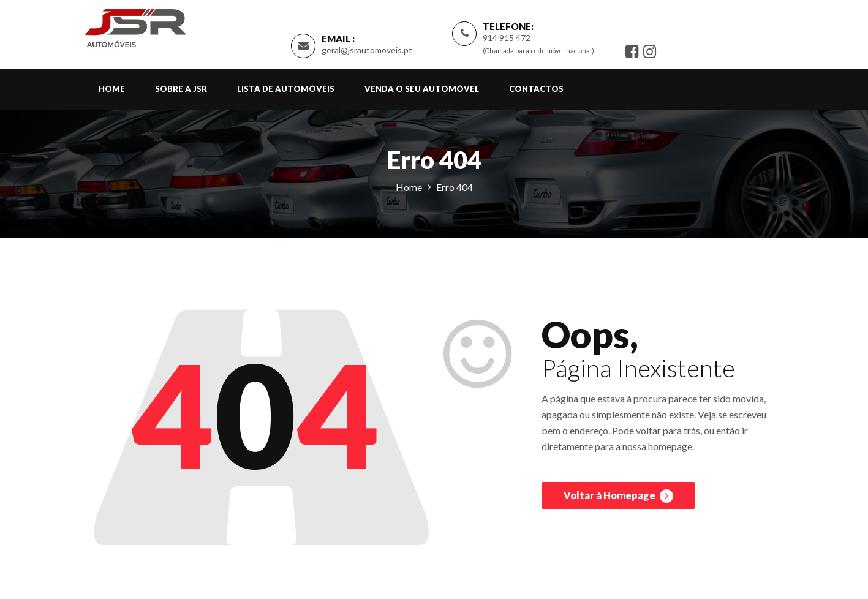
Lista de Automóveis (286, 89)
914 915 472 (507, 38)
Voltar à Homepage (618, 496)
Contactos (536, 89)
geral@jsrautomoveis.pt (367, 50)
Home (112, 89)
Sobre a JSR (181, 89)
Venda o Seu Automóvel (422, 89)
